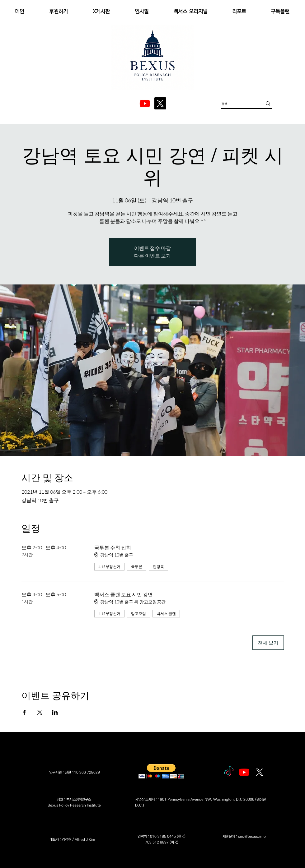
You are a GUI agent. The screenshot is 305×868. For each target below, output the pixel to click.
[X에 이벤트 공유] (40, 712)
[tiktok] (229, 772)
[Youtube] (244, 772)
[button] (161, 771)
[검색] (237, 103)
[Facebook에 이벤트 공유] (24, 712)
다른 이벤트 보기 (152, 256)
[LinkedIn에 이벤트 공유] (55, 712)
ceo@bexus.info (252, 836)
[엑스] (160, 103)
